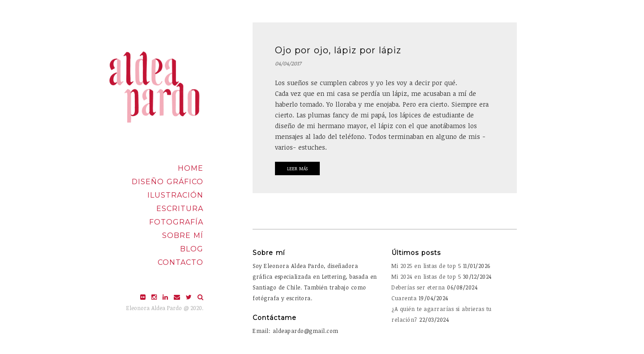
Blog (192, 249)
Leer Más (297, 168)
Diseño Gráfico (167, 182)
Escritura (180, 209)
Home (191, 168)
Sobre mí (183, 235)
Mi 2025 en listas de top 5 (426, 266)
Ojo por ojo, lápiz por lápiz (338, 50)
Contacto (180, 262)
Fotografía (176, 222)
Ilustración (175, 195)
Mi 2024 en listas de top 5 (426, 276)
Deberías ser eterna (418, 287)
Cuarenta (404, 298)
